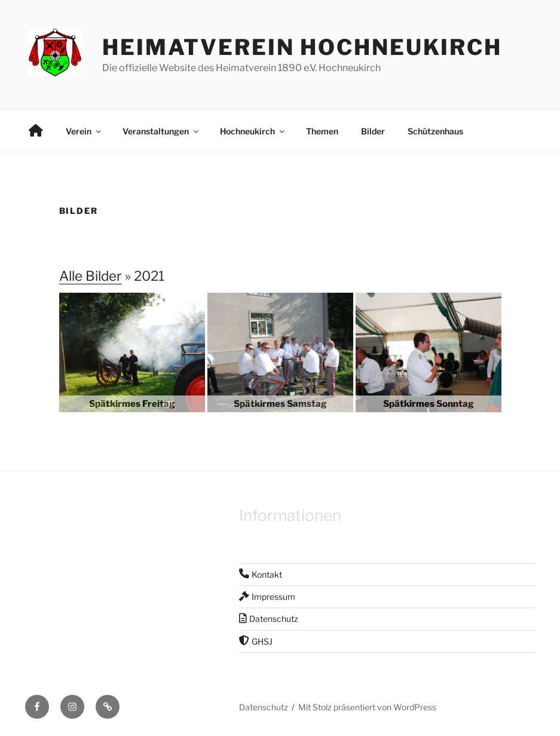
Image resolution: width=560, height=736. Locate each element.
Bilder (373, 131)
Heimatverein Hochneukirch (302, 47)
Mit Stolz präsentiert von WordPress (367, 707)
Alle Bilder (91, 276)
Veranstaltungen (161, 131)
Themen (322, 131)
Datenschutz (264, 707)
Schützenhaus (435, 131)
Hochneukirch (253, 131)
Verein (84, 131)
